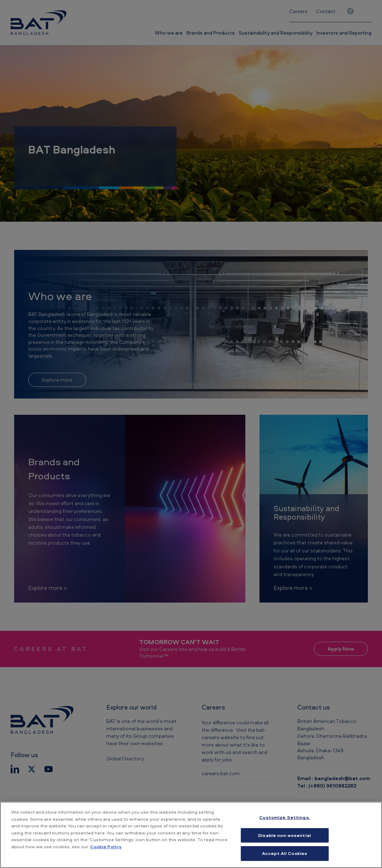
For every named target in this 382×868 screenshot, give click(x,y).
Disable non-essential (285, 835)
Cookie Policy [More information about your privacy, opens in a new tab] (106, 846)
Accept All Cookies (285, 853)
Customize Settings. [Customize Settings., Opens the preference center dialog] (284, 817)
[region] (191, 835)
